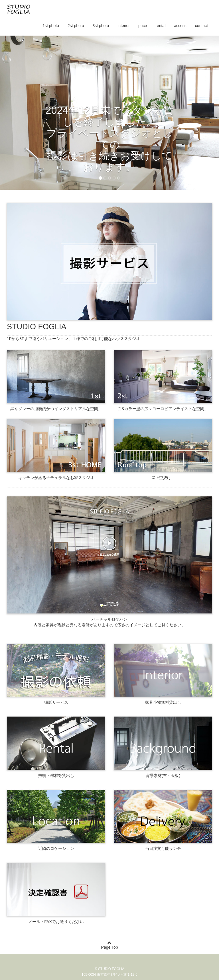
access (180, 26)
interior (124, 26)
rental (160, 26)
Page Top (109, 945)
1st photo (51, 26)
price (143, 26)
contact (201, 26)
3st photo (101, 26)
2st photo (76, 26)
